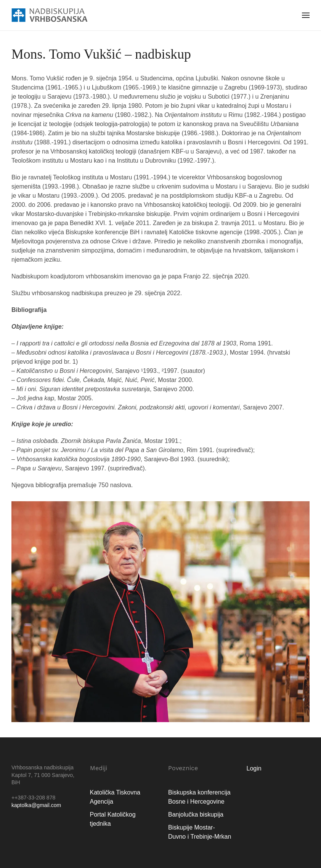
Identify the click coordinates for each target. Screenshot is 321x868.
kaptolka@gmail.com (36, 805)
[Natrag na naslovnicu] (50, 15)
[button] (306, 15)
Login (254, 768)
